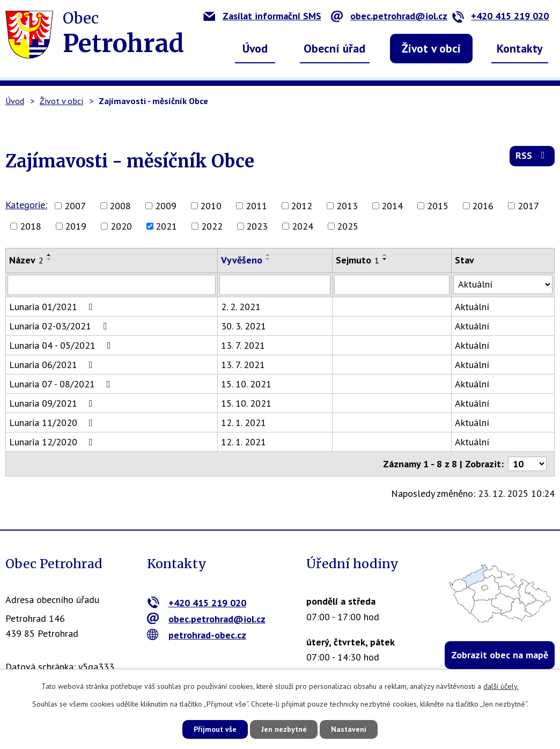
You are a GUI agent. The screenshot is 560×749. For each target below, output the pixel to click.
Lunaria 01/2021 (53, 307)
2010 (211, 206)
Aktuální (472, 307)
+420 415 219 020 (500, 16)
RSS (532, 156)
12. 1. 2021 (244, 423)
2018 (31, 226)
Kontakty (520, 48)
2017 (528, 206)
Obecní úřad (334, 48)
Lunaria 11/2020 (53, 423)
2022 (212, 226)
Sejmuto (358, 260)
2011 (256, 206)
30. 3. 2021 (244, 326)
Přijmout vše (214, 729)
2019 (76, 226)
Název (26, 260)
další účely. (501, 686)
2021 (166, 226)
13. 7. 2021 (243, 345)
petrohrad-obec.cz (197, 634)
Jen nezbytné (284, 729)
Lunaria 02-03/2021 (60, 326)
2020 (121, 226)
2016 (483, 206)
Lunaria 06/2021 (53, 365)
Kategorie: (26, 205)
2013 (347, 206)
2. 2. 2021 (241, 307)
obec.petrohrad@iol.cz (389, 16)
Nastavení (349, 729)
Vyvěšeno (242, 260)
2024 (303, 226)
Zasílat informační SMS (262, 16)
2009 (166, 206)
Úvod (255, 48)
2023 (257, 226)
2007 (75, 206)
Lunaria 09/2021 (53, 403)
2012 (301, 206)
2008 (120, 206)
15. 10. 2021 (246, 384)
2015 (438, 206)
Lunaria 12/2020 (53, 442)
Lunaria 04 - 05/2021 (62, 345)
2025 (348, 226)
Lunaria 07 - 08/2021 (62, 384)
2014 (392, 206)
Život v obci (431, 48)
